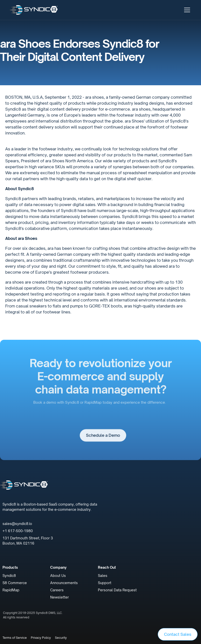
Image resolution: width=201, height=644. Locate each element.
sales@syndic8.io (17, 524)
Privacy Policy (41, 638)
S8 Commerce (15, 583)
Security (61, 638)
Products (10, 567)
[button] (186, 10)
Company (58, 567)
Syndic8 (9, 576)
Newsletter (60, 597)
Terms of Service (15, 638)
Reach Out (107, 567)
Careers (57, 590)
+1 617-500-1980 (18, 531)
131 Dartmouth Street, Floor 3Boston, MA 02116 (28, 541)
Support (105, 583)
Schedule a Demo (103, 438)
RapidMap (11, 590)
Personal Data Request (117, 590)
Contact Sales (178, 634)
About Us (58, 576)
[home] (34, 10)
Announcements (64, 583)
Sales (103, 576)
